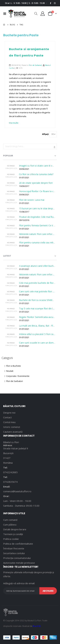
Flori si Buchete (13, 366)
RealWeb (37, 626)
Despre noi (9, 413)
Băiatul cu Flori (11, 442)
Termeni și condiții (13, 534)
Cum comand (10, 520)
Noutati (9, 371)
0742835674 (10, 482)
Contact (7, 417)
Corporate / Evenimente (17, 376)
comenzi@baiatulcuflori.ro (17, 491)
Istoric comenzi (12, 427)
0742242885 (10, 472)
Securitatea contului (14, 553)
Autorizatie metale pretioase (19, 563)
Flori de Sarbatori (35, 65)
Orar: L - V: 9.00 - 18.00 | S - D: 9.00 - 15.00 (25, 3)
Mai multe (14, 123)
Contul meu (9, 422)
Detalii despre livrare (15, 529)
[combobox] (30, 146)
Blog (12, 25)
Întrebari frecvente (14, 548)
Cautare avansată (13, 432)
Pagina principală (4, 25)
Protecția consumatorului (17, 558)
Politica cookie (11, 539)
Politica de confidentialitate (18, 544)
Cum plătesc (10, 525)
